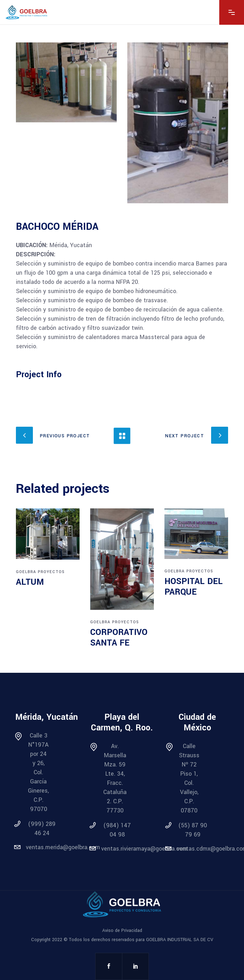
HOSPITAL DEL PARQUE (194, 587)
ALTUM (30, 582)
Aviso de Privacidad (122, 931)
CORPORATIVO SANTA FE (119, 638)
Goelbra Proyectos (40, 572)
